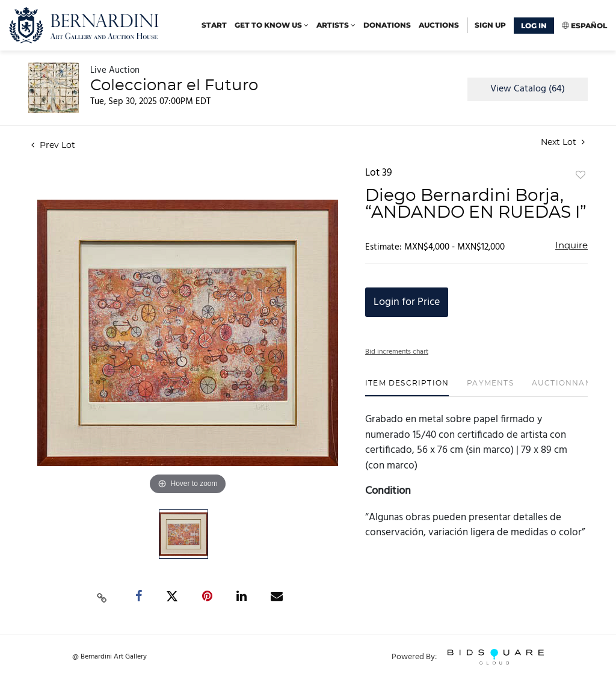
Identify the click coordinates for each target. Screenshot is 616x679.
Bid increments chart (397, 352)
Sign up (490, 25)
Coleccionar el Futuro (174, 85)
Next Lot (563, 142)
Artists (336, 25)
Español (589, 26)
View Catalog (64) (528, 89)
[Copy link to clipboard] (102, 597)
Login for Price (407, 302)
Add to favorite (581, 176)
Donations (387, 25)
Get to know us (272, 25)
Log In (534, 26)
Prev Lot (53, 146)
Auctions (439, 25)
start (214, 25)
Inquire (571, 246)
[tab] (407, 388)
